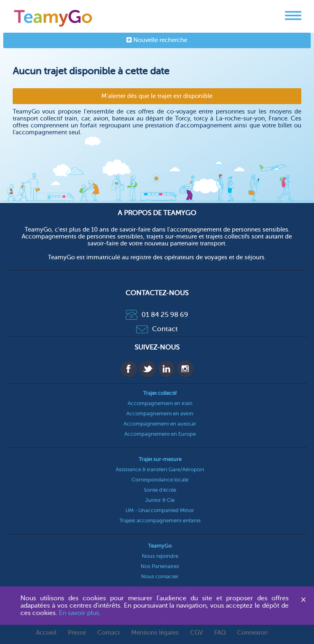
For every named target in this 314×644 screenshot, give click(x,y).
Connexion (252, 633)
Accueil (46, 633)
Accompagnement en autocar (160, 424)
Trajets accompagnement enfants (160, 520)
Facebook (129, 369)
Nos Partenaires (160, 566)
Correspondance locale (160, 480)
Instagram (185, 369)
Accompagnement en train (160, 403)
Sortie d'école (160, 490)
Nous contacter (160, 576)
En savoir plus (79, 613)
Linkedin (166, 369)
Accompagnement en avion (160, 413)
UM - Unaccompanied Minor (160, 510)
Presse (77, 633)
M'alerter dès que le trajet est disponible (157, 96)
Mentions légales (155, 633)
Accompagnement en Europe (160, 434)
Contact (157, 329)
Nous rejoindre (160, 556)
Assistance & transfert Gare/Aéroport (160, 469)
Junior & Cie (160, 500)
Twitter (148, 369)
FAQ (220, 633)
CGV (196, 633)
